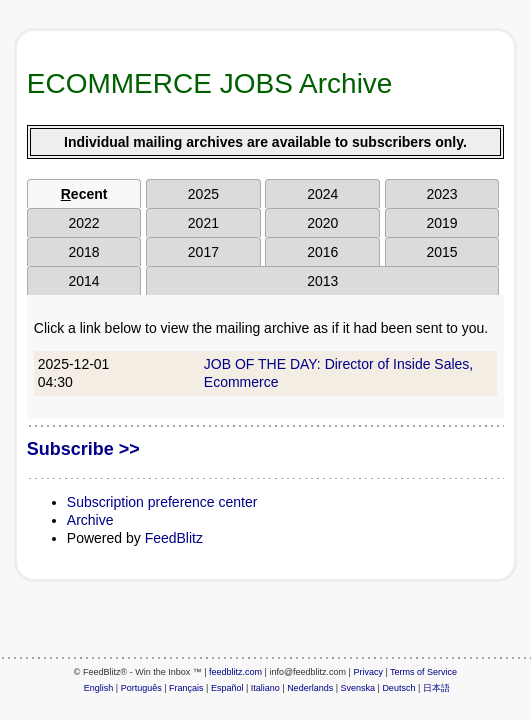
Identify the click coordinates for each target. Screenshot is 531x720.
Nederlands (310, 688)
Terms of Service (423, 672)
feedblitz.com (235, 672)
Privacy (368, 672)
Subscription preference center (162, 502)
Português (141, 688)
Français (186, 688)
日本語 (436, 688)
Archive (90, 520)
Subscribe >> (83, 449)
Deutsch (398, 688)
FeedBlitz (174, 538)
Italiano (265, 688)
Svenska (358, 688)
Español (227, 688)
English (99, 688)
